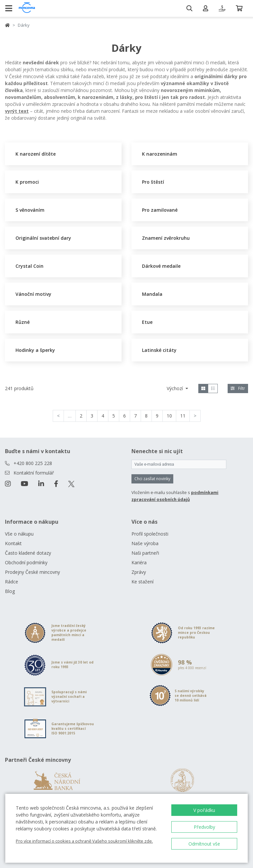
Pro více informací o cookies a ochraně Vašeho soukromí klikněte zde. (84, 841)
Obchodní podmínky (26, 562)
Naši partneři (145, 553)
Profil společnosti (150, 534)
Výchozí (175, 388)
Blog (10, 591)
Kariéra (139, 562)
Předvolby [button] (204, 827)
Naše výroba (145, 543)
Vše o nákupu (19, 534)
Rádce (12, 582)
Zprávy (139, 572)
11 (183, 416)
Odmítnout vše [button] (204, 844)
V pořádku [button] (204, 810)
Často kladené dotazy (28, 553)
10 (169, 416)
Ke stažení (142, 582)
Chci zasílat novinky (152, 479)
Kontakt (13, 543)
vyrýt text (17, 111)
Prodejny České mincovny (32, 572)
